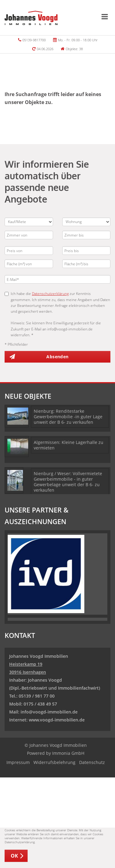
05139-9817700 (34, 40)
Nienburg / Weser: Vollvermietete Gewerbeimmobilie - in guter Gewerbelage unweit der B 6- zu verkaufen (68, 482)
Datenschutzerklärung (50, 294)
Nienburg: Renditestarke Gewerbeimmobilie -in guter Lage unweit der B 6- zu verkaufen (68, 417)
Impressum (18, 762)
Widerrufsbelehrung (54, 762)
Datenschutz (92, 762)
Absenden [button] (57, 357)
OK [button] (15, 856)
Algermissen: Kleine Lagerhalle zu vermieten (69, 445)
